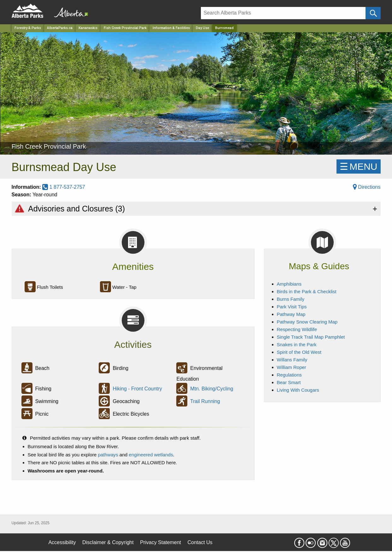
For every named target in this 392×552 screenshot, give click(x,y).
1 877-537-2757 (64, 187)
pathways (108, 455)
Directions (367, 187)
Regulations (289, 375)
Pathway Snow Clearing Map (307, 322)
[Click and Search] (373, 13)
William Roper (292, 367)
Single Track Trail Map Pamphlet (311, 337)
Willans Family (292, 360)
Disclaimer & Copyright (108, 542)
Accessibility (62, 542)
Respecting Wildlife (297, 329)
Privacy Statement (161, 542)
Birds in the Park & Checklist (307, 291)
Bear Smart (289, 382)
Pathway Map (291, 314)
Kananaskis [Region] (88, 28)
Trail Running (205, 402)
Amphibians (289, 284)
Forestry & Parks (28, 28)
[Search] (283, 13)
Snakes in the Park (297, 344)
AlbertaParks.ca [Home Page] (60, 28)
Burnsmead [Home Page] (224, 28)
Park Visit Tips (292, 307)
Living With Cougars (298, 390)
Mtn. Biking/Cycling (212, 389)
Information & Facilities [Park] (171, 28)
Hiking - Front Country (137, 389)
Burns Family (291, 299)
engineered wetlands (151, 455)
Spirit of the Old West (299, 352)
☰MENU (358, 166)
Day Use (202, 28)
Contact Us (200, 542)
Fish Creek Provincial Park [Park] (125, 28)
